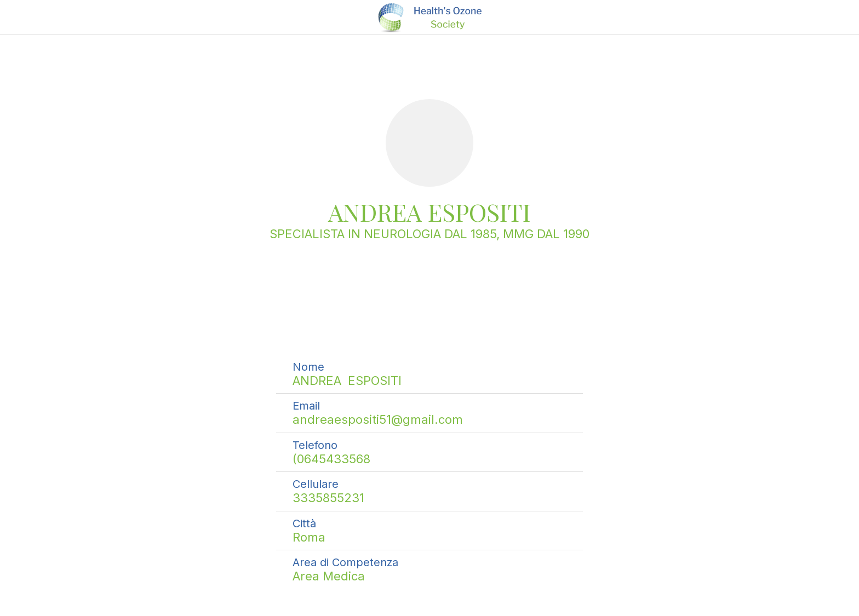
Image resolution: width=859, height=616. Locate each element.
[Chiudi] (22, 18)
